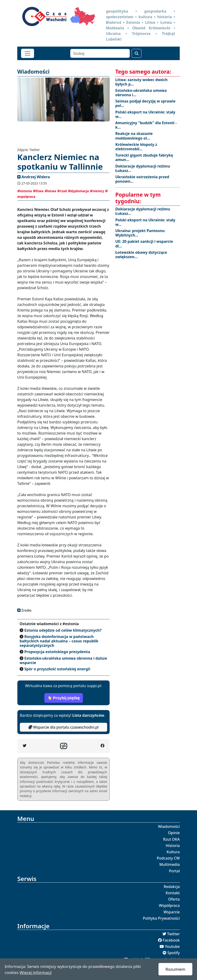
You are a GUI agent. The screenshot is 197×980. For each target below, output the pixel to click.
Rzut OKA (171, 839)
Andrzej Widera (36, 177)
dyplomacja (78, 191)
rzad (62, 191)
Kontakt (173, 893)
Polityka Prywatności (161, 918)
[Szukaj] (100, 53)
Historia (173, 846)
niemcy (97, 191)
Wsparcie (172, 912)
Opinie (174, 833)
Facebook (171, 940)
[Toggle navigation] (28, 53)
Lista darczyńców (88, 715)
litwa (38, 191)
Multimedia (170, 864)
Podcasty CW (168, 858)
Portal (174, 871)
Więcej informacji (36, 972)
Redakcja (172, 887)
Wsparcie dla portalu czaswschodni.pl (63, 727)
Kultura (173, 852)
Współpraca (169, 905)
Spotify (174, 953)
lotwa (50, 191)
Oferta (174, 899)
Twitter (173, 934)
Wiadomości (169, 826)
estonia (25, 191)
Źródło (26, 610)
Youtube (172, 946)
